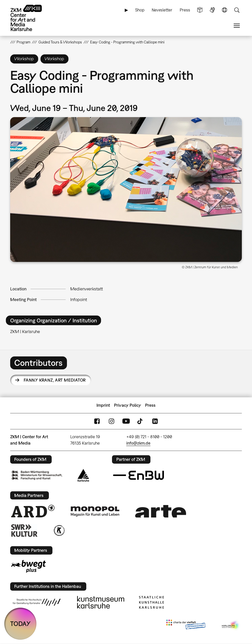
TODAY (20, 624)
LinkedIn (155, 421)
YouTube (126, 421)
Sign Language (212, 10)
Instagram (111, 421)
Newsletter (162, 10)
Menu (237, 26)
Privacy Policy (128, 405)
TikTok (141, 421)
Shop (140, 10)
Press (185, 10)
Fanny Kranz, (55, 380)
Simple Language (200, 10)
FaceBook (97, 421)
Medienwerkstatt (87, 289)
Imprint (103, 405)
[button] (126, 189)
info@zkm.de (138, 443)
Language (225, 10)
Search (237, 10)
